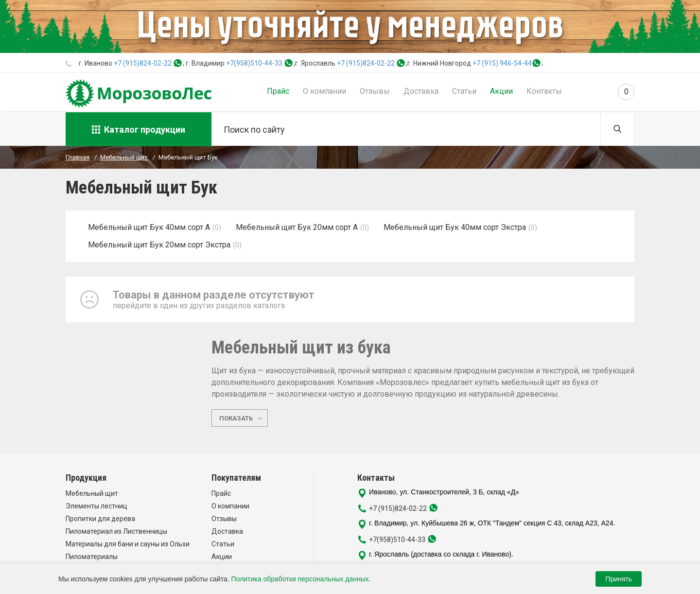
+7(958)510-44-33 (254, 63)
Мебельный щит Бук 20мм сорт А (297, 227)
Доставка (421, 91)
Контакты (544, 91)
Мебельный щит (92, 493)
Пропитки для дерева (100, 519)
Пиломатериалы (92, 557)
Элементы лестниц (96, 506)
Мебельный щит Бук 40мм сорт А (149, 227)
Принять (619, 579)
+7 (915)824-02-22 (143, 63)
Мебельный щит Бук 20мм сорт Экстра (159, 245)
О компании (324, 91)
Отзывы (375, 91)
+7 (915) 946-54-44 (502, 63)
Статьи (464, 91)
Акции (501, 91)
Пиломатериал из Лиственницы (116, 531)
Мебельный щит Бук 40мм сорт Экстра (455, 227)
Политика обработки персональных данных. (301, 579)
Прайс (278, 91)
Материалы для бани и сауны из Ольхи (128, 544)
